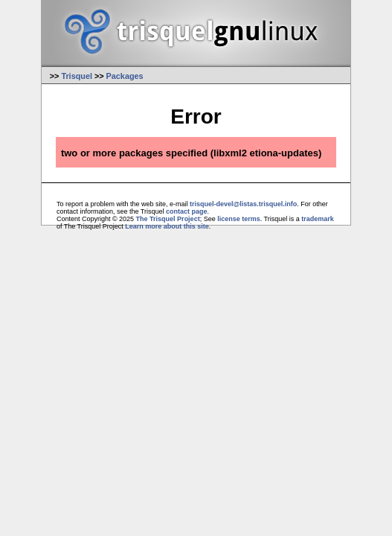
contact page (187, 211)
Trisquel (77, 76)
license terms (239, 219)
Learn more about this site (167, 226)
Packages (125, 76)
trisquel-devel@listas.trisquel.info (243, 204)
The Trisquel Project (168, 219)
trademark (318, 219)
